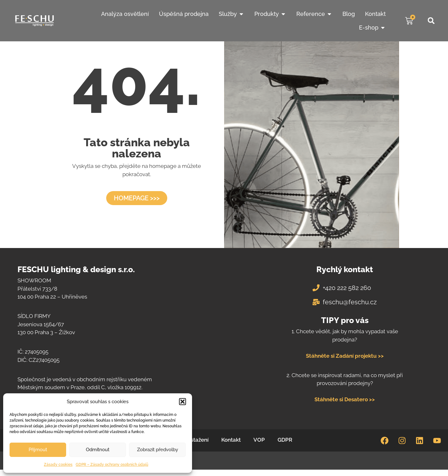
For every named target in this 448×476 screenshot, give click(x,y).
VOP (259, 440)
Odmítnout (98, 450)
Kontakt (231, 440)
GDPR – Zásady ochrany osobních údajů (112, 465)
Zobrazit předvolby (158, 450)
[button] (183, 402)
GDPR (285, 440)
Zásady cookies (58, 465)
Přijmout (38, 450)
